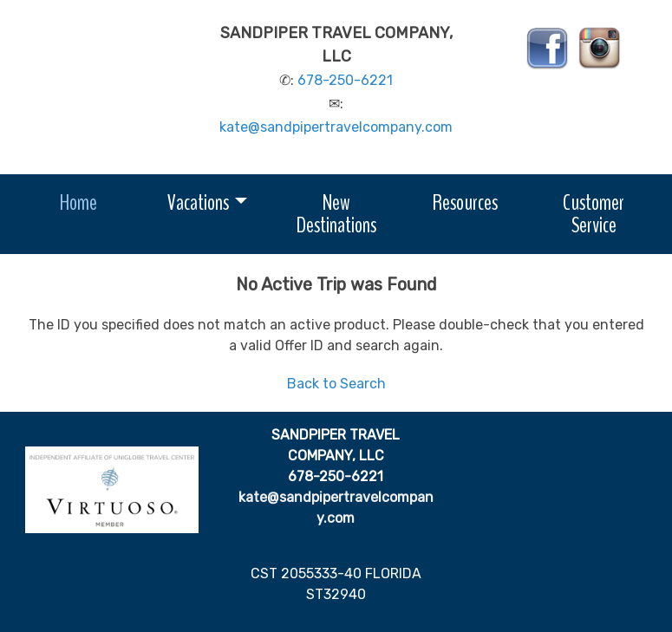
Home (78, 202)
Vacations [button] (198, 202)
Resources (465, 202)
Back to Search (336, 384)
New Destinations (336, 214)
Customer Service (594, 214)
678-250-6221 (345, 80)
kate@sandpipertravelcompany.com (336, 127)
